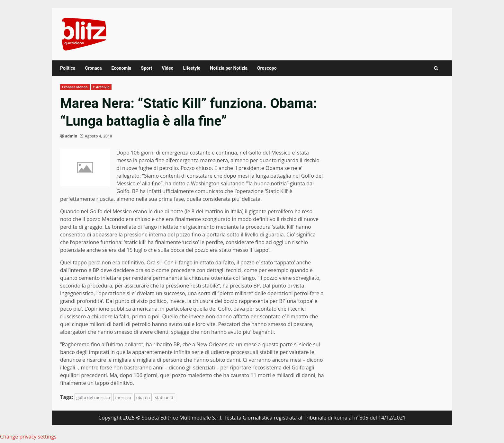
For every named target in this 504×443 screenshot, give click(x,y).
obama (143, 397)
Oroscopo (267, 68)
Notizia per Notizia (229, 68)
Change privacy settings (28, 437)
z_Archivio (101, 87)
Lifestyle (192, 68)
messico (123, 397)
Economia (122, 68)
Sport (147, 68)
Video (167, 68)
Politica (68, 68)
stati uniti (164, 397)
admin (71, 136)
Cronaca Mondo (75, 87)
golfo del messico (93, 397)
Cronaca (93, 68)
